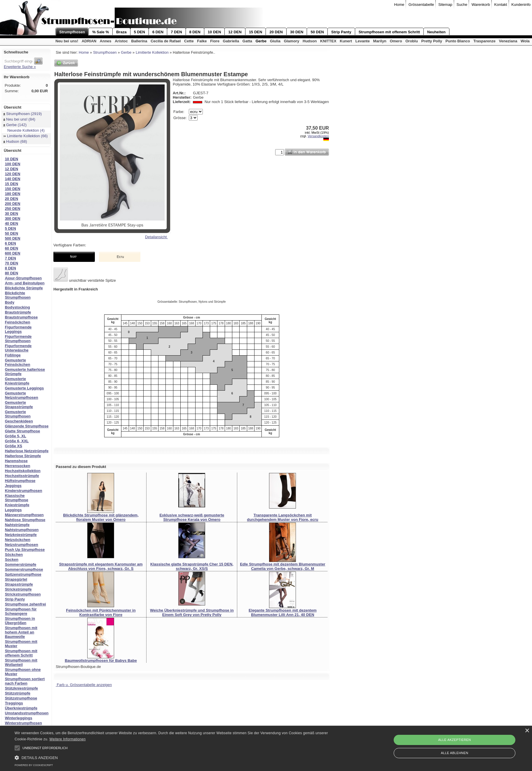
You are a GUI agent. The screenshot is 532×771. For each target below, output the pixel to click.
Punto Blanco (458, 41)
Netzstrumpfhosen (22, 545)
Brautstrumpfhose (21, 317)
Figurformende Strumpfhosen (18, 339)
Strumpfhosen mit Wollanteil (21, 662)
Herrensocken (18, 466)
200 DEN (13, 204)
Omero (396, 41)
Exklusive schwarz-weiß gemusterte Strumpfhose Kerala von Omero (192, 517)
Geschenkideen (19, 421)
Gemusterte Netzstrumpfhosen (22, 395)
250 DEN (13, 209)
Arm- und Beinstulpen (25, 283)
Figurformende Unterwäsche (18, 348)
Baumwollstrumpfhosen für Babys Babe (101, 661)
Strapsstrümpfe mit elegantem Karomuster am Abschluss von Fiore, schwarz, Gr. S (101, 566)
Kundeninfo (521, 5)
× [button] (527, 731)
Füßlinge (13, 355)
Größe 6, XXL (17, 441)
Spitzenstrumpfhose (23, 574)
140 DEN (13, 179)
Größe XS (14, 446)
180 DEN (13, 194)
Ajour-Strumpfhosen (23, 278)
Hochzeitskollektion (23, 471)
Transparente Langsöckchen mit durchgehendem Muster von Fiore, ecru (282, 517)
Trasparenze (484, 41)
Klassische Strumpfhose (17, 498)
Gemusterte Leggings (25, 388)
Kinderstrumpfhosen (24, 491)
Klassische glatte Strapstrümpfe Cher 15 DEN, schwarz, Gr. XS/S (192, 566)
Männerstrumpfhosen (24, 515)
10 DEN (214, 32)
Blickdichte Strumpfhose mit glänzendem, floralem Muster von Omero (101, 517)
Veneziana (508, 41)
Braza (121, 32)
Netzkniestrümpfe (21, 535)
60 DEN (12, 248)
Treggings (14, 703)
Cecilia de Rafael (166, 41)
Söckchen (14, 555)
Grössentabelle (421, 5)
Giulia (275, 41)
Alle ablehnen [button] (455, 753)
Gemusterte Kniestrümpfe (17, 381)
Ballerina (139, 41)
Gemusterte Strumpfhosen (18, 414)
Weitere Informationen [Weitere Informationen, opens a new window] (67, 739)
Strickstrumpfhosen (23, 594)
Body (10, 302)
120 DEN (13, 174)
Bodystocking (18, 307)
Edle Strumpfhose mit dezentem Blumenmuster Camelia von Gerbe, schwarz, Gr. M (283, 566)
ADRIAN (89, 41)
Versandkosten (318, 136)
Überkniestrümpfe (21, 708)
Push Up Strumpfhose (25, 550)
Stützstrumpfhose (21, 698)
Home (399, 5)
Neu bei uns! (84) (19, 119)
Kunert (346, 41)
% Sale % (101, 32)
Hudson (310, 41)
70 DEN (12, 263)
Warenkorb (481, 5)
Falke (202, 41)
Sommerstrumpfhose (24, 569)
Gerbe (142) (15, 125)
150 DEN (13, 189)
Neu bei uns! (67, 41)
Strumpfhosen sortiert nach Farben (25, 681)
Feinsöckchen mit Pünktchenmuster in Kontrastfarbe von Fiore (101, 612)
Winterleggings (19, 718)
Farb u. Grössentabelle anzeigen (84, 685)
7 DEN (176, 32)
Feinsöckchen (18, 322)
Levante (363, 41)
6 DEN (158, 32)
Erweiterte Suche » (20, 67)
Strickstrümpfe (18, 589)
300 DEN (13, 219)
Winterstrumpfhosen (23, 723)
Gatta (247, 41)
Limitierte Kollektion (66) (26, 136)
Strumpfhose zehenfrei (26, 604)
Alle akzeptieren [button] (455, 740)
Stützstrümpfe (18, 693)
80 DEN (12, 273)
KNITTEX (328, 41)
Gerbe (261, 41)
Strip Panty (341, 32)
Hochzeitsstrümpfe (22, 476)
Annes (106, 41)
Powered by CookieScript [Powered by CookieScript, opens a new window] (34, 765)
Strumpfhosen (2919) (23, 114)
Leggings (13, 510)
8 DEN (195, 32)
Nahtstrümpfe (17, 525)
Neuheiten (436, 32)
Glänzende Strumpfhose (27, 426)
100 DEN (13, 164)
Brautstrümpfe (18, 312)
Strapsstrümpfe (19, 584)
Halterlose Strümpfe (23, 456)
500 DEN (13, 238)
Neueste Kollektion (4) (24, 130)
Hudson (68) (15, 141)
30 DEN (297, 32)
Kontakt (501, 5)
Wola (525, 41)
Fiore (215, 41)
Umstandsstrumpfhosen (27, 713)
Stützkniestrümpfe (21, 688)
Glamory (292, 41)
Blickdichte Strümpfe (24, 288)
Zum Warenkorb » (33, 96)
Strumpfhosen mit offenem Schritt (389, 32)
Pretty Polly (432, 41)
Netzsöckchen (18, 540)
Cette (189, 41)
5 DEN (139, 32)
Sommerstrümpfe (21, 564)
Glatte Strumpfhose (23, 431)
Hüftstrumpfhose (20, 481)
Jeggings (13, 486)
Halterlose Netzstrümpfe (27, 451)
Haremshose (16, 461)
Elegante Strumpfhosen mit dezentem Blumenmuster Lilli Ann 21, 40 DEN (283, 612)
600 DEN (13, 253)
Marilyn (380, 41)
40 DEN (12, 223)
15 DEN (256, 32)
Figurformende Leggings (18, 329)
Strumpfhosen (72, 32)
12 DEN (235, 32)
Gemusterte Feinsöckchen (18, 362)
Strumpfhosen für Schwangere (21, 611)
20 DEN (276, 32)
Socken (12, 559)
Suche (462, 5)
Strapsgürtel (16, 579)
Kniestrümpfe (17, 505)
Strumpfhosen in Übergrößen (20, 621)
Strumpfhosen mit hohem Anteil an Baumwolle (21, 632)
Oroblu (412, 41)
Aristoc (121, 41)
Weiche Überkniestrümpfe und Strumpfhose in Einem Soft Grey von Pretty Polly (192, 612)
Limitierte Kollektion (152, 52)
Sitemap (445, 5)
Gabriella (231, 41)
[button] (17, 748)
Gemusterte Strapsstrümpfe (19, 405)
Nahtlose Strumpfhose (25, 520)
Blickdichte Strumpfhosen (18, 295)
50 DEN (317, 32)
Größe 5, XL (16, 436)
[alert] (266, 748)
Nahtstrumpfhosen (22, 530)
